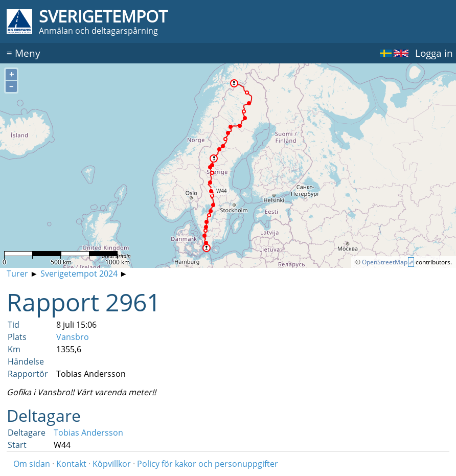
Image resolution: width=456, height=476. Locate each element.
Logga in (434, 53)
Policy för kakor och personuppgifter (208, 464)
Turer (17, 274)
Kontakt (71, 464)
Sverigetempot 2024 (79, 274)
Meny (24, 53)
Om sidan (32, 464)
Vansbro (73, 337)
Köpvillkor (112, 464)
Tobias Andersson (88, 433)
